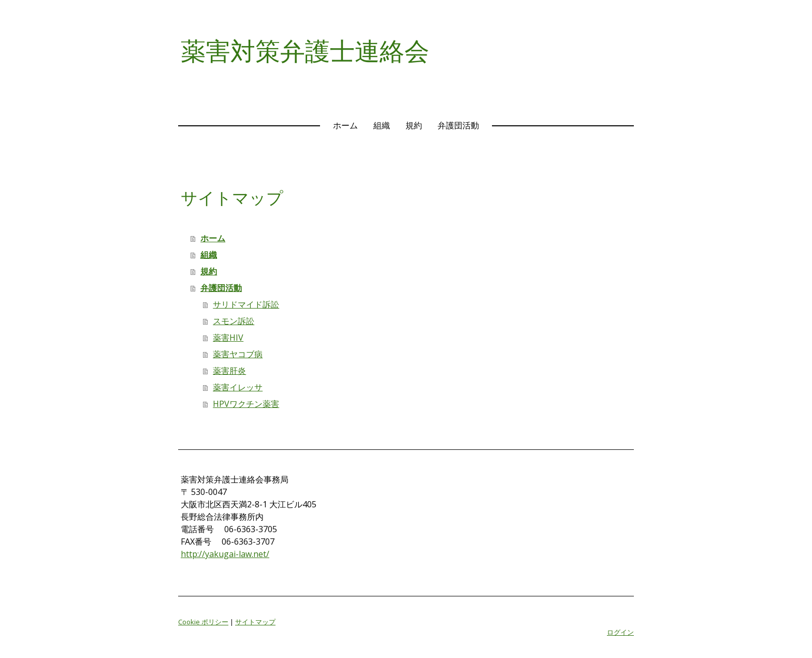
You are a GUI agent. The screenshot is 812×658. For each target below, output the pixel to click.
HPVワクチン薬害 (246, 404)
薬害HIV (228, 338)
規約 (414, 125)
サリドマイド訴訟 (246, 304)
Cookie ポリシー (203, 622)
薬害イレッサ (238, 387)
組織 (382, 125)
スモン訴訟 (234, 321)
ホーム (345, 125)
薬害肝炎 (229, 371)
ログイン (620, 632)
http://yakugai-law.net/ (225, 554)
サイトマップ (255, 622)
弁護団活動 (458, 125)
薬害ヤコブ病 (238, 354)
